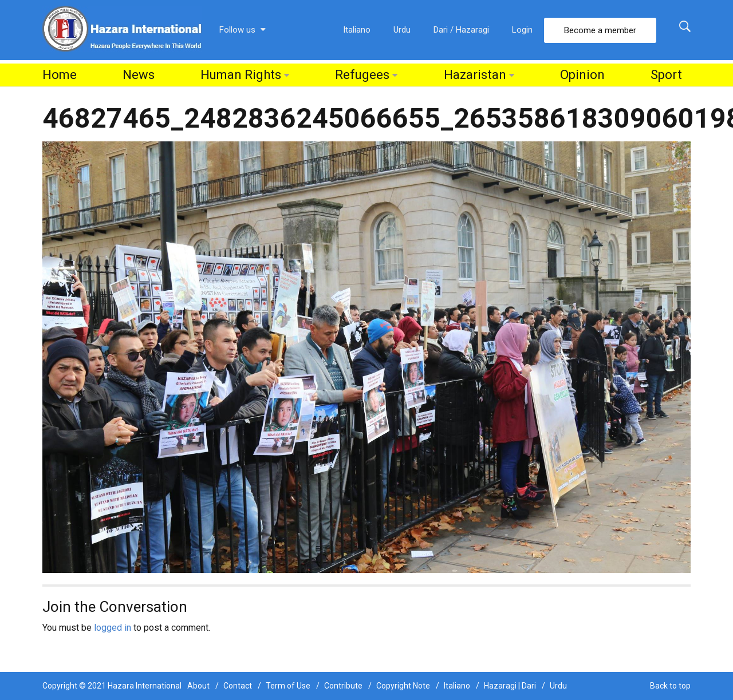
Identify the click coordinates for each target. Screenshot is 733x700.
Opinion (582, 75)
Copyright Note (403, 686)
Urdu (402, 30)
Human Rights (241, 75)
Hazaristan (475, 75)
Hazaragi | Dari (510, 686)
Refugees (362, 75)
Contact (238, 686)
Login (522, 30)
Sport (666, 75)
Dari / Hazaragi (461, 30)
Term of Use (288, 686)
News (139, 75)
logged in (113, 628)
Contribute (343, 686)
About (198, 686)
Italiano (357, 30)
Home (60, 75)
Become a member (600, 30)
